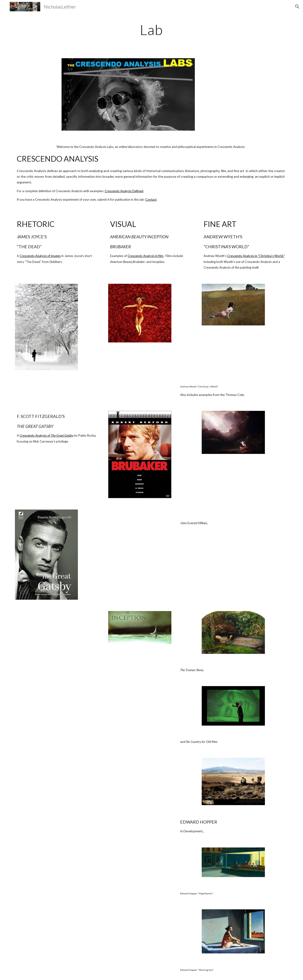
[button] (297, 7)
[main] (151, 30)
